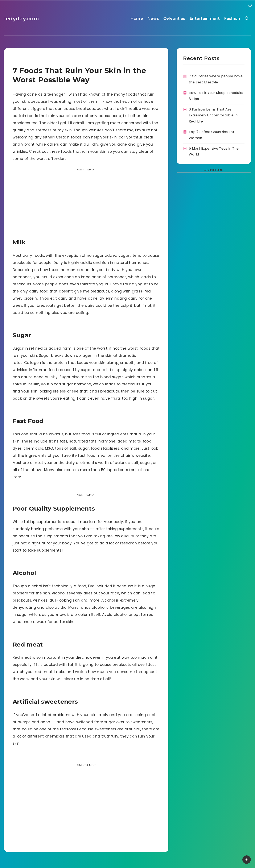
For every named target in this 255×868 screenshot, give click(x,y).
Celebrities (174, 18)
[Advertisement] (86, 207)
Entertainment (205, 18)
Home (137, 18)
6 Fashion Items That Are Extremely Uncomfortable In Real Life (213, 115)
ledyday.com (22, 19)
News (153, 18)
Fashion (232, 18)
